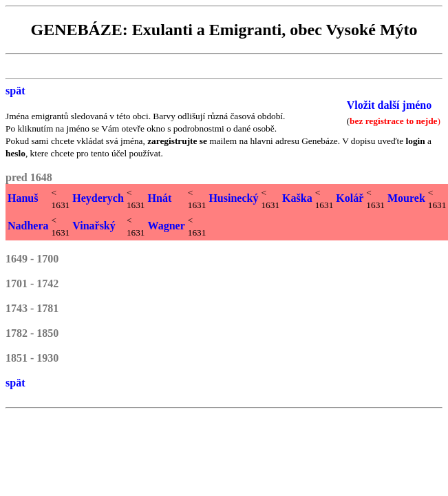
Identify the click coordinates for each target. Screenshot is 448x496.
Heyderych (98, 198)
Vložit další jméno (390, 105)
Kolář (350, 198)
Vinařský (94, 226)
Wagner (167, 226)
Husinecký (233, 198)
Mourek (406, 198)
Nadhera (28, 226)
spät (15, 91)
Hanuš (23, 198)
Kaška (297, 198)
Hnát (160, 198)
